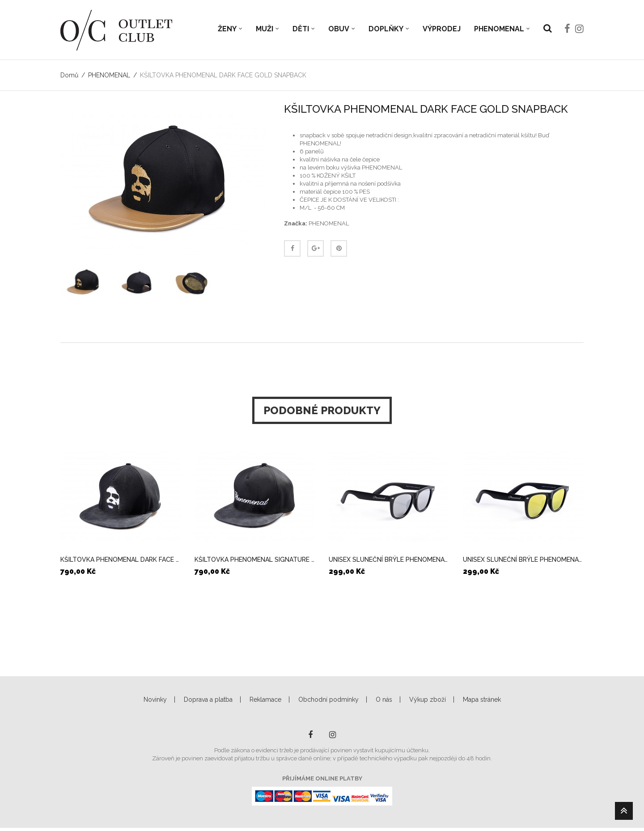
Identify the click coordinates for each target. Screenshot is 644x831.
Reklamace (265, 700)
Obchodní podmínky (328, 700)
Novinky (155, 700)
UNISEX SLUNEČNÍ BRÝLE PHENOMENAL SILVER (389, 560)
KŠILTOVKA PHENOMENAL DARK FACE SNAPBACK (121, 560)
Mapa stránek (482, 700)
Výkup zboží (428, 700)
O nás (384, 700)
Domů (69, 75)
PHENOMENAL (109, 75)
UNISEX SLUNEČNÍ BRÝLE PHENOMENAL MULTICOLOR (523, 560)
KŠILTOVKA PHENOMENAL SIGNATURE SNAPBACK (255, 560)
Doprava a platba (208, 700)
